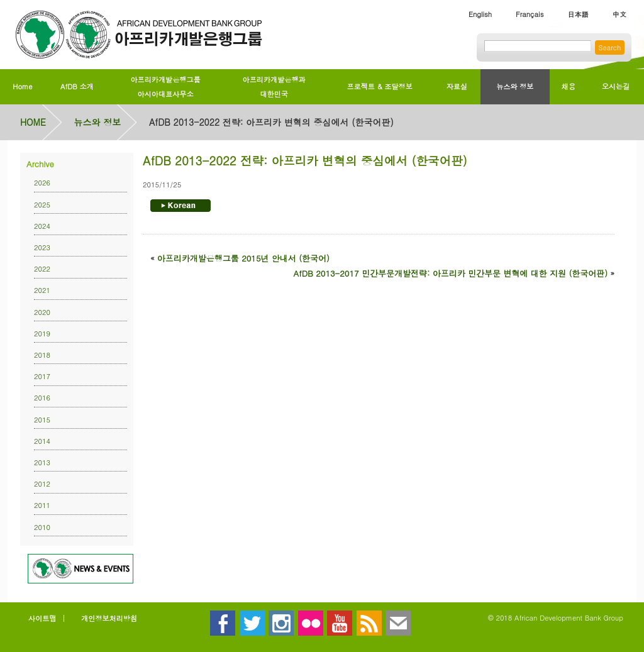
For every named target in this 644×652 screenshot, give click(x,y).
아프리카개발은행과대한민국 (274, 86)
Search (609, 47)
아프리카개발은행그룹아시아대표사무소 (165, 86)
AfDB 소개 (77, 86)
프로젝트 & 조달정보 (379, 86)
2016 (42, 397)
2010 (42, 527)
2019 (42, 333)
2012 (42, 483)
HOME (33, 122)
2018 (42, 355)
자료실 (457, 86)
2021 (42, 290)
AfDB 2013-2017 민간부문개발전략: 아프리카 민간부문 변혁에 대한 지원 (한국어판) (451, 273)
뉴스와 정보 (515, 86)
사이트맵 (42, 618)
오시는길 (616, 86)
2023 (42, 247)
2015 (42, 419)
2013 (42, 462)
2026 (42, 182)
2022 (42, 268)
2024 (42, 226)
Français (530, 14)
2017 (42, 376)
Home (22, 86)
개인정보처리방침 (109, 618)
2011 (42, 505)
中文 (619, 14)
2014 (42, 441)
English (480, 14)
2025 (42, 204)
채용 (569, 86)
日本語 (578, 14)
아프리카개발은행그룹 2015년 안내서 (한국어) (243, 258)
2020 (42, 312)
